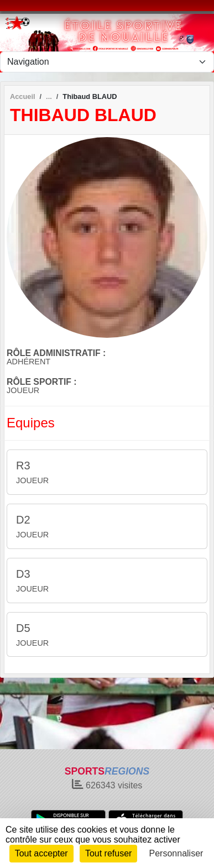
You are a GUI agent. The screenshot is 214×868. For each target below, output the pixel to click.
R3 (23, 466)
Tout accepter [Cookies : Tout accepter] (41, 853)
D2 (23, 520)
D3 (23, 574)
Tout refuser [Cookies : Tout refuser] (108, 853)
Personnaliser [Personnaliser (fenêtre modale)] (176, 853)
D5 (23, 628)
